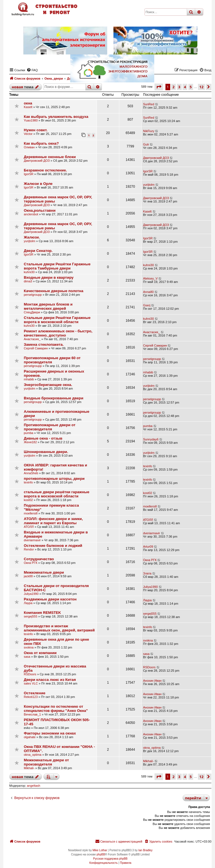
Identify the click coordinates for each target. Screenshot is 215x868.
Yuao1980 (31, 120)
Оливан (29, 147)
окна (28, 103)
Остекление (35, 693)
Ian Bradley (145, 850)
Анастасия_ (32, 339)
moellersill (31, 513)
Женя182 (30, 442)
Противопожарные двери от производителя (50, 427)
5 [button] (191, 777)
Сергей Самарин (36, 348)
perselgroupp (33, 295)
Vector (28, 134)
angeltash (34, 786)
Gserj (147, 305)
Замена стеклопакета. (44, 344)
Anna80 (148, 292)
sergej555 (31, 616)
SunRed (149, 104)
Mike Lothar (100, 850)
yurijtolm (149, 185)
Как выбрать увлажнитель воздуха (56, 117)
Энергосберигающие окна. (48, 385)
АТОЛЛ (29, 527)
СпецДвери (32, 312)
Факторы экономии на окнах (50, 733)
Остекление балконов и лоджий (53, 546)
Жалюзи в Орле (38, 184)
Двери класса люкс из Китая (50, 680)
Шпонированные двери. (46, 452)
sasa (27, 657)
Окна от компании (40, 653)
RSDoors (30, 674)
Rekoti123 (31, 697)
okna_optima (33, 755)
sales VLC (31, 683)
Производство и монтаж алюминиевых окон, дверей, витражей (59, 628)
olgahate (30, 737)
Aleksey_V (150, 278)
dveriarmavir (32, 540)
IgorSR (29, 174)
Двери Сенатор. (38, 251)
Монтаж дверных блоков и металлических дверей (48, 306)
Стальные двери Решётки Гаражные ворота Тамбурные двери (57, 266)
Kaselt (28, 107)
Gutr (146, 144)
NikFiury (149, 131)
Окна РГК (31, 563)
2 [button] (173, 777)
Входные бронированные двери (54, 398)
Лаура (28, 603)
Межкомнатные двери (44, 572)
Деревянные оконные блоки (50, 157)
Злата (147, 573)
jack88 (28, 576)
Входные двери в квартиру (49, 277)
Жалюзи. (32, 237)
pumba (29, 433)
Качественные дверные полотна (54, 291)
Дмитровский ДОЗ (37, 161)
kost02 (28, 500)
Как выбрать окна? (41, 143)
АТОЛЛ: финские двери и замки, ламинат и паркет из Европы (53, 521)
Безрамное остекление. (45, 170)
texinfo (148, 466)
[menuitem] (158, 841)
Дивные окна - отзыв (43, 438)
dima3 (28, 281)
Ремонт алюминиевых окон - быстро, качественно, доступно (58, 333)
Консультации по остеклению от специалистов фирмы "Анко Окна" (56, 709)
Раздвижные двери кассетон (50, 599)
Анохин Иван (152, 681)
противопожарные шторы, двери (54, 479)
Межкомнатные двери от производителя (46, 762)
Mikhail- (29, 768)
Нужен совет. (36, 130)
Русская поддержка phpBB (110, 859)
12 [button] (201, 777)
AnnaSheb (31, 473)
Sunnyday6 (151, 439)
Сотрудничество (39, 559)
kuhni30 (29, 272)
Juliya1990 (31, 594)
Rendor (29, 549)
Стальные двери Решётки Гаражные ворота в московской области (57, 320)
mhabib (29, 379)
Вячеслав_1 (32, 714)
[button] (159, 87)
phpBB (101, 854)
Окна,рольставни (40, 210)
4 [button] (185, 777)
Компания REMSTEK (42, 613)
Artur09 (148, 547)
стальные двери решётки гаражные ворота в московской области (57, 494)
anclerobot (31, 214)
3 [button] (179, 777)
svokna (29, 647)
